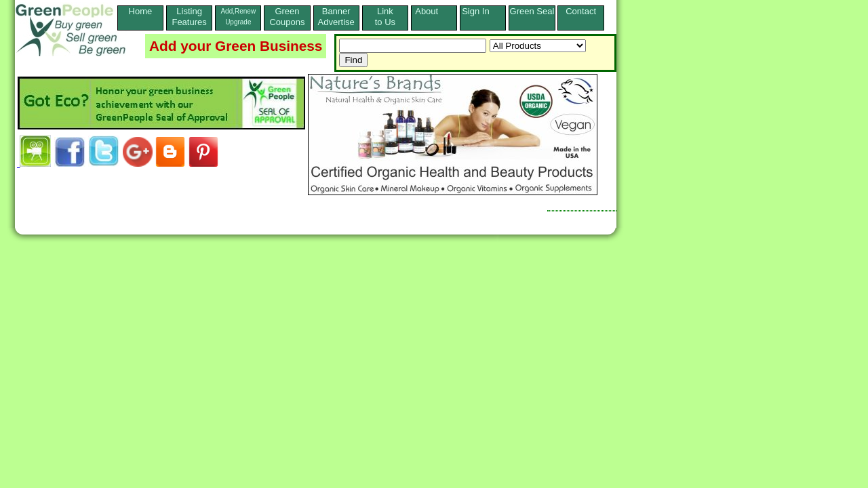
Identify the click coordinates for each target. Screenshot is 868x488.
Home (141, 17)
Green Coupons (287, 17)
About (434, 11)
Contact (581, 17)
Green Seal (532, 11)
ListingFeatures (189, 17)
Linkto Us (385, 17)
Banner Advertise (336, 17)
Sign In (483, 11)
